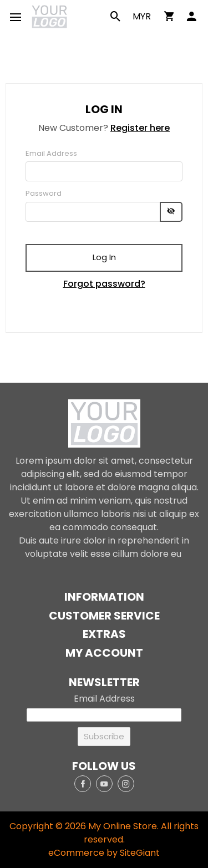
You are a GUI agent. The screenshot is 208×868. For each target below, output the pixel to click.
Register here (140, 128)
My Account (104, 653)
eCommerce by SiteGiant (104, 853)
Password (44, 193)
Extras (104, 634)
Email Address (51, 153)
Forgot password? (104, 284)
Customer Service (104, 616)
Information (104, 597)
